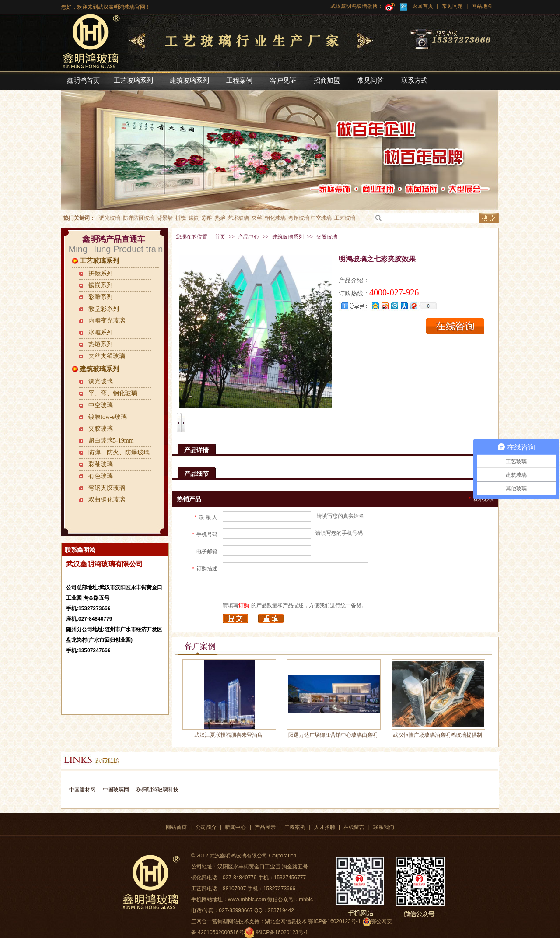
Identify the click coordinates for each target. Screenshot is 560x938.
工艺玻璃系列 (99, 261)
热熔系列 (101, 344)
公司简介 (206, 827)
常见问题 (452, 6)
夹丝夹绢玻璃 (107, 356)
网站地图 (481, 6)
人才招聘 (325, 827)
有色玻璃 (101, 476)
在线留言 (354, 827)
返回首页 (423, 6)
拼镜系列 (101, 273)
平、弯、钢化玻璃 (113, 393)
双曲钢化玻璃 (107, 500)
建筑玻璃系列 (99, 369)
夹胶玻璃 (101, 429)
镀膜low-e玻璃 (108, 417)
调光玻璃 (101, 381)
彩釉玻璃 (101, 464)
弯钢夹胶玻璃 (107, 488)
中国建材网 (82, 790)
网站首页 (176, 827)
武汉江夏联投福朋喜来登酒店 (228, 735)
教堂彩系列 (104, 309)
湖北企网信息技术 (286, 921)
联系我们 (384, 827)
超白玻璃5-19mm (111, 441)
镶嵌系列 (101, 285)
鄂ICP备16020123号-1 (282, 932)
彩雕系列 (101, 297)
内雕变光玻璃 (107, 321)
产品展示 (265, 827)
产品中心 (248, 237)
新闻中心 (235, 827)
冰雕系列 (101, 332)
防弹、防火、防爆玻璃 (119, 452)
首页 (220, 237)
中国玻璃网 (116, 790)
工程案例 (295, 827)
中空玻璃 (101, 405)
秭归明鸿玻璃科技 (156, 790)
